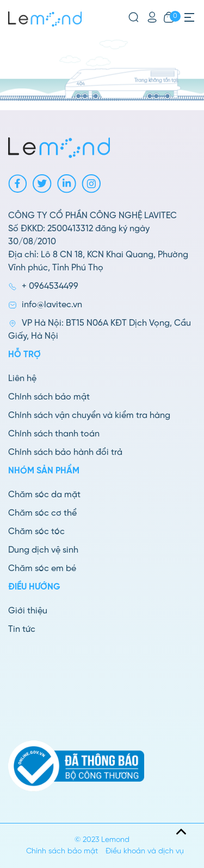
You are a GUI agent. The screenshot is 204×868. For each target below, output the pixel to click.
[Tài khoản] (152, 17)
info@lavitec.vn (52, 305)
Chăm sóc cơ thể (42, 513)
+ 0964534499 (50, 286)
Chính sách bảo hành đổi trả (65, 452)
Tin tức (22, 629)
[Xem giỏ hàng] (169, 18)
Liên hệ (22, 379)
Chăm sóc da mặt (44, 495)
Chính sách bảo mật (49, 397)
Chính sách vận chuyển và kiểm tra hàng (89, 416)
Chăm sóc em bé (42, 569)
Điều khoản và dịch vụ (145, 851)
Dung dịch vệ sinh (43, 550)
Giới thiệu (28, 611)
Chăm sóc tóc (36, 532)
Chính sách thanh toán (54, 434)
